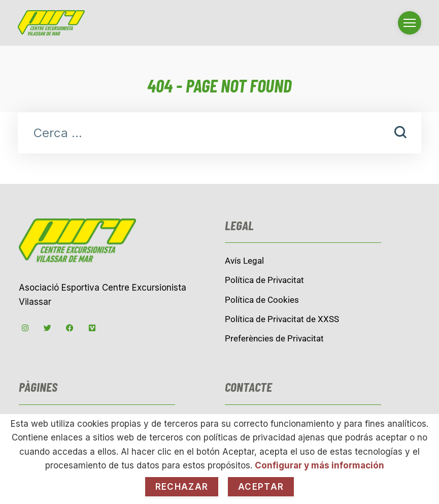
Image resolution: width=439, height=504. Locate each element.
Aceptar (261, 487)
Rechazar (182, 487)
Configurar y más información (319, 465)
